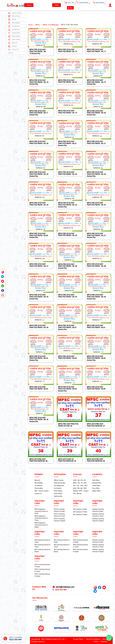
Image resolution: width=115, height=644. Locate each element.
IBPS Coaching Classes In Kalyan (81, 551)
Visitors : (11, 53)
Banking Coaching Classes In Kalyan (98, 520)
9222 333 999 (60, 590)
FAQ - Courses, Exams (42, 491)
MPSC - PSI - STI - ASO (80, 483)
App (70, 8)
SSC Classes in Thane (80, 512)
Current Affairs (83, 3)
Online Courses (15, 13)
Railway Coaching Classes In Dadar (98, 541)
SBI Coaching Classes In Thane (62, 546)
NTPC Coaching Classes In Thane (42, 570)
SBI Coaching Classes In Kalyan (62, 551)
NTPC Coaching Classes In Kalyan (42, 575)
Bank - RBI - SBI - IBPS (80, 488)
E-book (12, 20)
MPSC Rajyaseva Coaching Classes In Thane (41, 518)
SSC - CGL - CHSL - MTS (80, 486)
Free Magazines (59, 486)
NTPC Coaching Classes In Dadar (42, 566)
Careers (13, 46)
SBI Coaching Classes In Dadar (62, 541)
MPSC (38, 25)
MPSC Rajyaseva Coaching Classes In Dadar (41, 511)
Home (31, 25)
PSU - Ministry (77, 494)
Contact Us (14, 50)
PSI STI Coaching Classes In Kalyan (60, 520)
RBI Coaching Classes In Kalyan (42, 551)
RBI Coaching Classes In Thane (42, 546)
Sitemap (104, 642)
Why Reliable (14, 23)
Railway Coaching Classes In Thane (98, 546)
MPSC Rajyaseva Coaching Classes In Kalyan (41, 525)
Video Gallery (14, 40)
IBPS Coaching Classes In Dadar (81, 541)
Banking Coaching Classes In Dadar (98, 510)
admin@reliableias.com (63, 587)
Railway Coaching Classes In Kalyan (98, 551)
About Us (13, 43)
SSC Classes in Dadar (80, 509)
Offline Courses (59, 480)
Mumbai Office (97, 483)
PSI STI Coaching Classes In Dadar (59, 510)
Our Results (14, 26)
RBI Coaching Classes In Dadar (42, 541)
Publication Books (60, 483)
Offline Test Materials (51, 25)
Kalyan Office (96, 491)
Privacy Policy (78, 639)
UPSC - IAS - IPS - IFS (79, 480)
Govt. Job (70, 3)
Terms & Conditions (93, 639)
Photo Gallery (14, 36)
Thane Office (96, 486)
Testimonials (14, 33)
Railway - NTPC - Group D (81, 491)
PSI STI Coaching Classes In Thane (59, 515)
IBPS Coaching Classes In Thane (81, 546)
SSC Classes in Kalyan (80, 515)
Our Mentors (14, 30)
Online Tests (14, 16)
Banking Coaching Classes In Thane (98, 515)
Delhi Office (96, 480)
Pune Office (96, 488)
